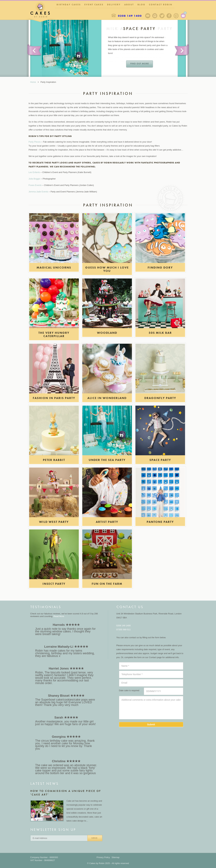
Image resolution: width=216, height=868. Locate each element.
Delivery (114, 5)
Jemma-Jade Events (38, 192)
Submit (151, 724)
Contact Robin (161, 5)
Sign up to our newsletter (148, 16)
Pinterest (176, 16)
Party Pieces (35, 142)
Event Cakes (94, 5)
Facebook (169, 16)
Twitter (162, 16)
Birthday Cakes (69, 5)
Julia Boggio (35, 179)
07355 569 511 (124, 630)
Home (33, 82)
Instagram (155, 16)
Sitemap (116, 857)
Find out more (140, 64)
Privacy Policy (103, 857)
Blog (141, 5)
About (129, 5)
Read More (59, 616)
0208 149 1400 (130, 16)
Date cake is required (129, 690)
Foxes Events (35, 185)
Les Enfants (34, 172)
